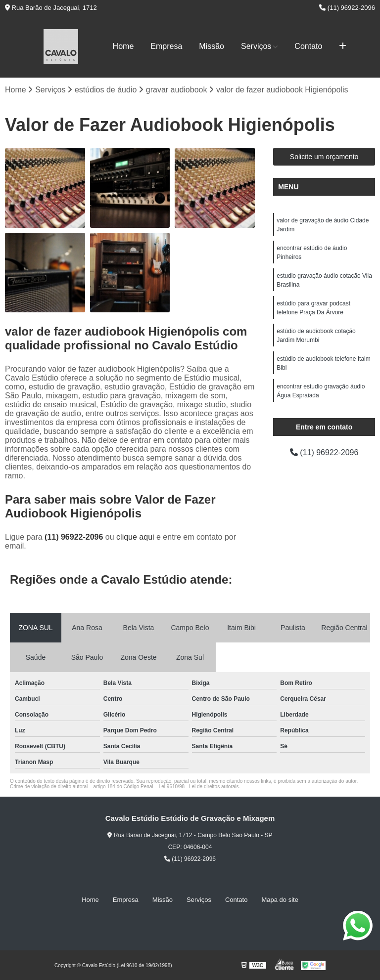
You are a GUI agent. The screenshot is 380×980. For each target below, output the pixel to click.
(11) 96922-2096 (347, 8)
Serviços (256, 46)
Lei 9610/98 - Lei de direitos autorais (199, 787)
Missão (212, 46)
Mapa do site (280, 900)
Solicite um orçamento (324, 157)
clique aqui (135, 537)
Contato (308, 46)
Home (123, 46)
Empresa (166, 46)
